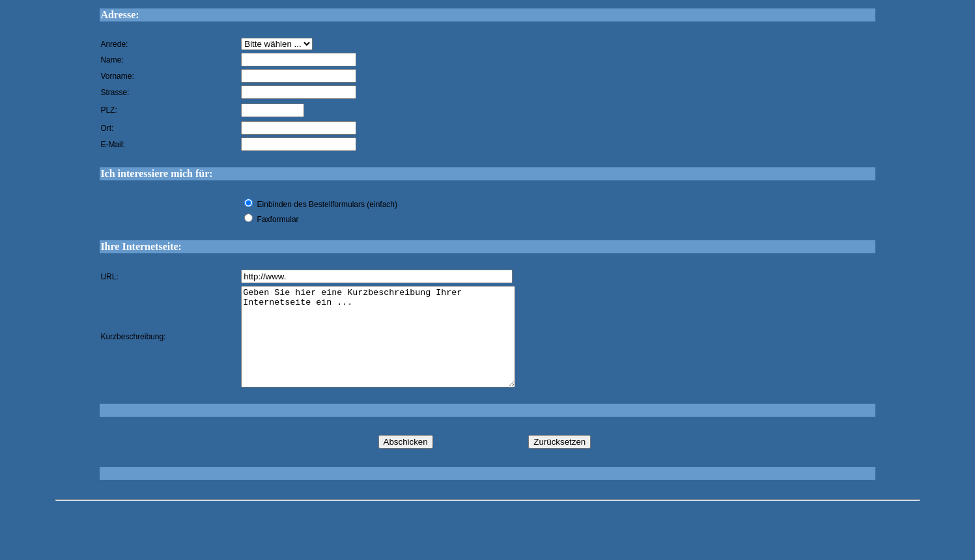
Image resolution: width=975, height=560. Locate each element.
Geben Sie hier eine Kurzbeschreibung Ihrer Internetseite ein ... (394, 346)
